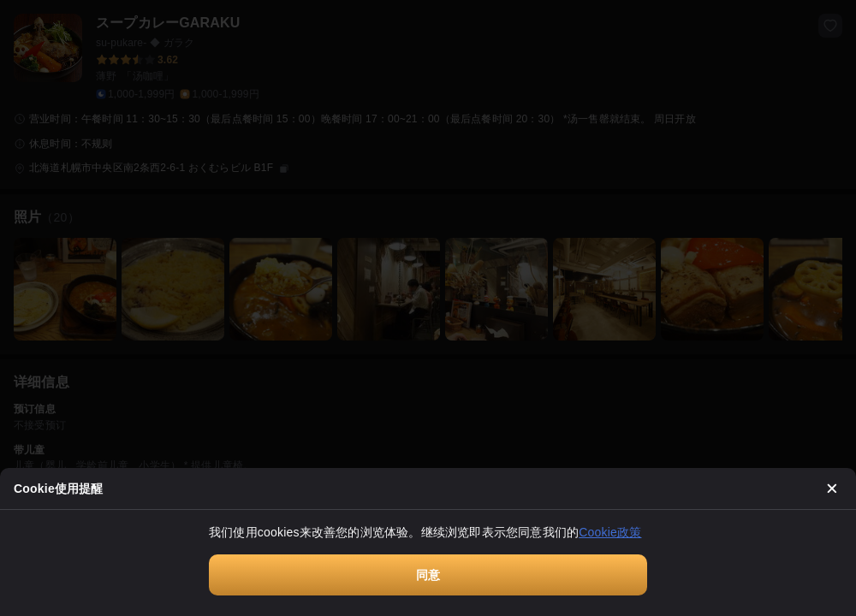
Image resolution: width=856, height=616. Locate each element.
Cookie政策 (610, 532)
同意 (428, 575)
